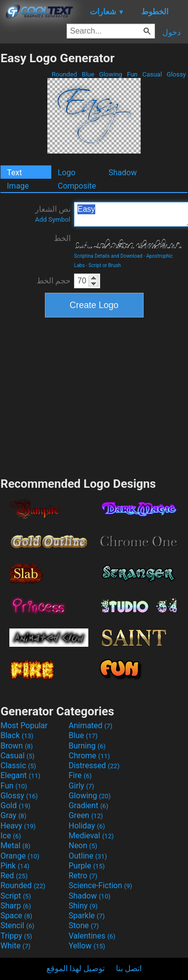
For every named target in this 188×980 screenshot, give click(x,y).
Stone (84, 925)
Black (17, 735)
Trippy (16, 936)
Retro (83, 876)
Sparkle (87, 916)
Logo (67, 173)
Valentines (92, 936)
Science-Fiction (100, 885)
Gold (16, 805)
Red (14, 876)
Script (16, 896)
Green (86, 815)
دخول (171, 32)
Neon (83, 845)
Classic (18, 765)
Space (16, 916)
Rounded (65, 74)
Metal (16, 845)
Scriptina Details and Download (108, 256)
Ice (11, 836)
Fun (132, 74)
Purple (87, 866)
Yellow (87, 946)
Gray (13, 815)
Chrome (89, 756)
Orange (20, 856)
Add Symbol (53, 219)
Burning (87, 746)
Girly (81, 786)
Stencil (17, 925)
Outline (88, 856)
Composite (77, 186)
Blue (88, 74)
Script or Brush (105, 265)
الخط (62, 238)
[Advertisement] (94, 396)
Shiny (83, 906)
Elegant (20, 775)
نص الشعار (53, 214)
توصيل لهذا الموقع (75, 968)
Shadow (123, 173)
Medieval (91, 836)
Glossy (176, 74)
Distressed (94, 765)
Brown (17, 746)
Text (14, 173)
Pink (15, 866)
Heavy (18, 826)
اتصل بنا (129, 968)
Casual (152, 74)
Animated (91, 725)
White (16, 946)
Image (18, 186)
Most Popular (24, 725)
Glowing (111, 74)
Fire (80, 775)
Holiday (87, 826)
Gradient (88, 805)
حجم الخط (54, 281)
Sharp (16, 906)
